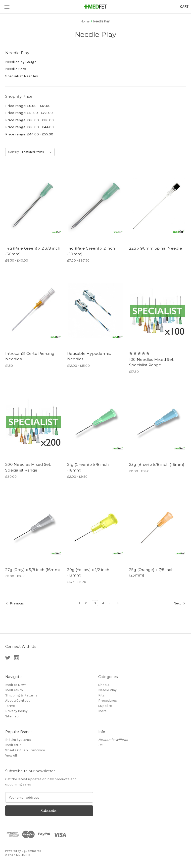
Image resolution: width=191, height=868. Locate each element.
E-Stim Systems (18, 740)
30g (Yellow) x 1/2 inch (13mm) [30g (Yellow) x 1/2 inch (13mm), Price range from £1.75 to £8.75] (88, 573)
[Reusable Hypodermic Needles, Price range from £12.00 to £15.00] (95, 311)
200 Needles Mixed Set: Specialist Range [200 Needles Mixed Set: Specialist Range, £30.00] (28, 467)
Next (180, 603)
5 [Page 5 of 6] (110, 603)
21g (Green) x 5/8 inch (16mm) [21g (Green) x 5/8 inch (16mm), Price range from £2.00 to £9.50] (88, 467)
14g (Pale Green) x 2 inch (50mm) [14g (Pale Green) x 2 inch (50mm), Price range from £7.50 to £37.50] (91, 251)
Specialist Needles (22, 76)
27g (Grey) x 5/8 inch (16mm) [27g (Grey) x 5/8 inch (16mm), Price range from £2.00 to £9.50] (33, 570)
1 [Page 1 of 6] (79, 603)
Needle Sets (16, 69)
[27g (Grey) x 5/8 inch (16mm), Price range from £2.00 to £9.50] (34, 527)
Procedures (108, 701)
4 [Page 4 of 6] (103, 603)
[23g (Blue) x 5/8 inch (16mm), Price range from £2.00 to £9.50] (157, 422)
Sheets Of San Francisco (25, 750)
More (102, 711)
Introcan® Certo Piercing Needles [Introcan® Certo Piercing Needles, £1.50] (30, 356)
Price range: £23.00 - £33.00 (29, 120)
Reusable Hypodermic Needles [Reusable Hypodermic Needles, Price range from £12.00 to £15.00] (89, 356)
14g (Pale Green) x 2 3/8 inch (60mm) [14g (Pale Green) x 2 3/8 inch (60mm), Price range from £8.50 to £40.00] (33, 251)
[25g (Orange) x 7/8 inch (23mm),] (157, 527)
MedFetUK (13, 745)
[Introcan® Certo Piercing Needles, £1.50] (34, 311)
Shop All (105, 685)
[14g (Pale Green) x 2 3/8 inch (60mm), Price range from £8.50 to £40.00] (34, 206)
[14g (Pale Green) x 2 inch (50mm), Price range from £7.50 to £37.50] (95, 206)
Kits (101, 695)
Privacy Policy (16, 711)
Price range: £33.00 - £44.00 (29, 127)
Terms (10, 706)
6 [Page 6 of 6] (118, 603)
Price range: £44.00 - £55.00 (29, 134)
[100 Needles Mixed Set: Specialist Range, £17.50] (157, 311)
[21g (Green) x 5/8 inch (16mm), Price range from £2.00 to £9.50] (95, 422)
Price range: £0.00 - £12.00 (28, 106)
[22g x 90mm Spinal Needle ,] (157, 206)
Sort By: (14, 152)
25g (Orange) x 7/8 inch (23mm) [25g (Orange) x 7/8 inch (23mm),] (151, 573)
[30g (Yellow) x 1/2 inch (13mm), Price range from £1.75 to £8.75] (95, 527)
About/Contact (18, 701)
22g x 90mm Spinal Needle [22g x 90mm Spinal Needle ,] (156, 248)
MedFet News (16, 685)
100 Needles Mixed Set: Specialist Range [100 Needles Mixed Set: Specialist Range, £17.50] (152, 362)
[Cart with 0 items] (184, 7)
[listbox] (38, 152)
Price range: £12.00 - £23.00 (29, 113)
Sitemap (12, 716)
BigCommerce (31, 851)
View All (11, 755)
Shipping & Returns (21, 695)
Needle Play (107, 690)
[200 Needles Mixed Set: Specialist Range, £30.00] (34, 422)
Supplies (105, 706)
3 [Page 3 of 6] (95, 603)
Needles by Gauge (21, 62)
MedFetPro (14, 690)
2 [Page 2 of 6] (86, 603)
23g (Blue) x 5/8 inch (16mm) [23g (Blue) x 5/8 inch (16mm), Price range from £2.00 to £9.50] (157, 464)
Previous (15, 603)
